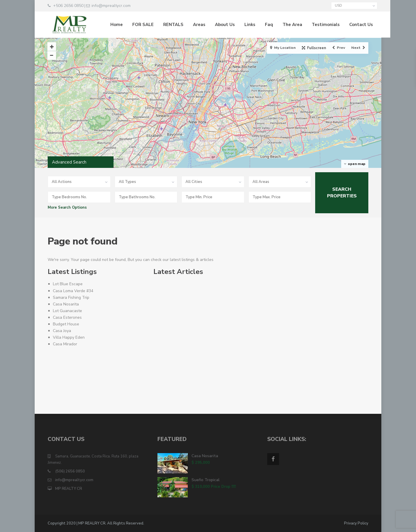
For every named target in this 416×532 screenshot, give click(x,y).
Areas (195, 25)
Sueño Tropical (206, 480)
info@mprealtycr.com (74, 480)
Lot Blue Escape (68, 284)
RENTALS (169, 25)
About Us (220, 25)
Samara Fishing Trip (71, 297)
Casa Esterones (67, 317)
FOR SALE (138, 25)
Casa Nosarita (66, 304)
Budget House (66, 324)
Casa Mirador (65, 344)
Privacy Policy (356, 523)
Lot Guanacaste (67, 311)
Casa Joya (62, 331)
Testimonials (321, 25)
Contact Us (356, 25)
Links (245, 25)
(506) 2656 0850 (70, 471)
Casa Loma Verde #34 (73, 291)
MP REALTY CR (69, 489)
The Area (288, 25)
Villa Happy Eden (69, 337)
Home (112, 25)
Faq (264, 25)
